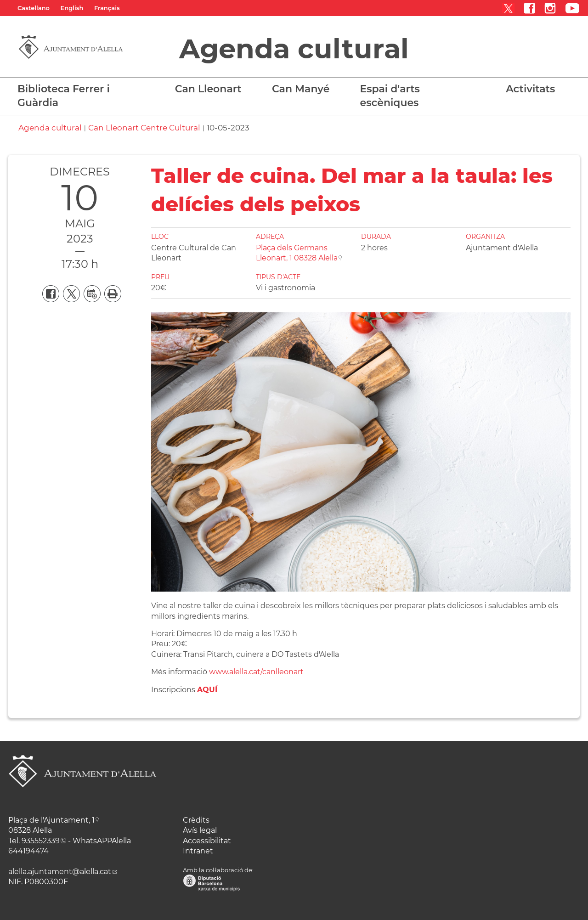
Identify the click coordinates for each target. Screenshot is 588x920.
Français (107, 8)
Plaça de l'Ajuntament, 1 (51, 820)
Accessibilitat (207, 841)
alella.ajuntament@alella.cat (60, 872)
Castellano (34, 8)
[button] (212, 94)
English (72, 8)
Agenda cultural (294, 49)
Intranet (198, 851)
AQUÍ (207, 690)
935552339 (41, 841)
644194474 (28, 851)
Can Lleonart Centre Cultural (144, 128)
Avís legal (200, 830)
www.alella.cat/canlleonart (256, 672)
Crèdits (196, 820)
